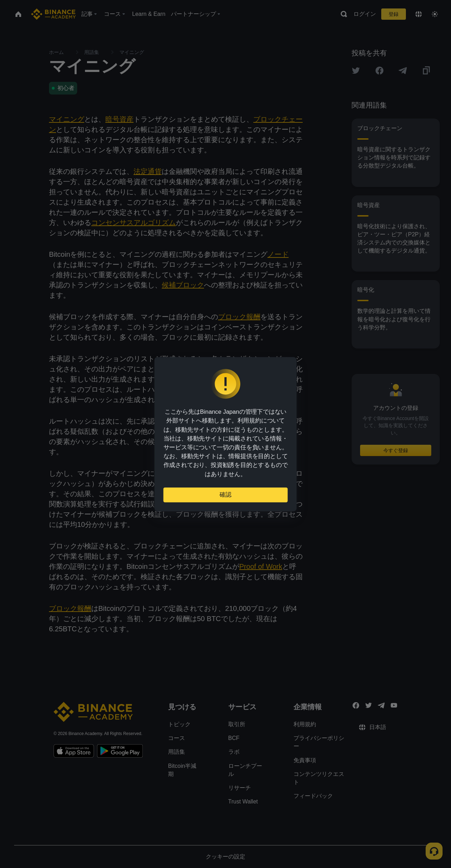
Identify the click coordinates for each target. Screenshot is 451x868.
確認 (225, 492)
